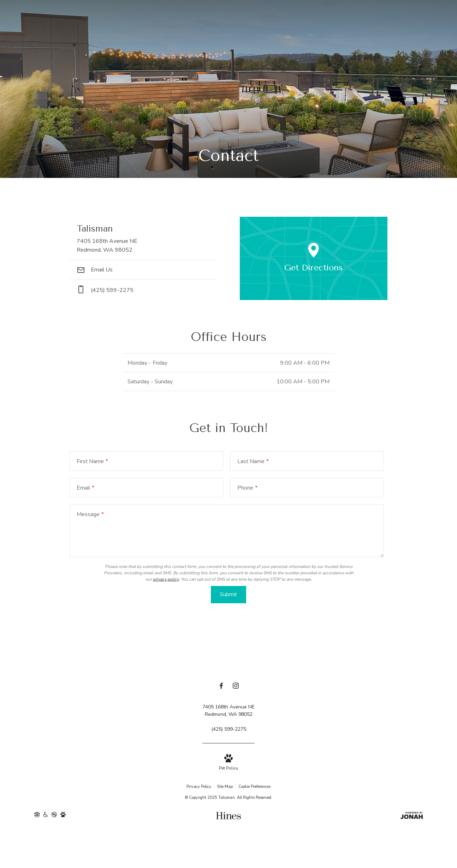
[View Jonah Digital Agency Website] (412, 816)
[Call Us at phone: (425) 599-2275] (143, 290)
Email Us (95, 270)
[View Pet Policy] (228, 763)
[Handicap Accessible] (46, 816)
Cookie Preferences (254, 787)
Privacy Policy (199, 787)
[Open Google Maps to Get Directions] (314, 259)
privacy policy (166, 579)
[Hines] (228, 816)
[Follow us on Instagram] (236, 687)
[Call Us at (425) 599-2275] (229, 729)
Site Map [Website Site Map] (225, 787)
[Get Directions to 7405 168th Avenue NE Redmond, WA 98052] (143, 238)
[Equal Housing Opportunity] (37, 816)
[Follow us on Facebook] (221, 687)
